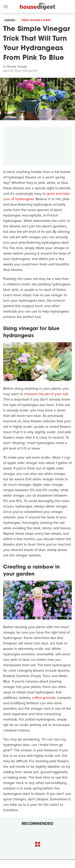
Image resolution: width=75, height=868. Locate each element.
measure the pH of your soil (46, 394)
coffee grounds (44, 698)
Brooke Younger (17, 67)
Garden (10, 20)
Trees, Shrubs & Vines (36, 20)
